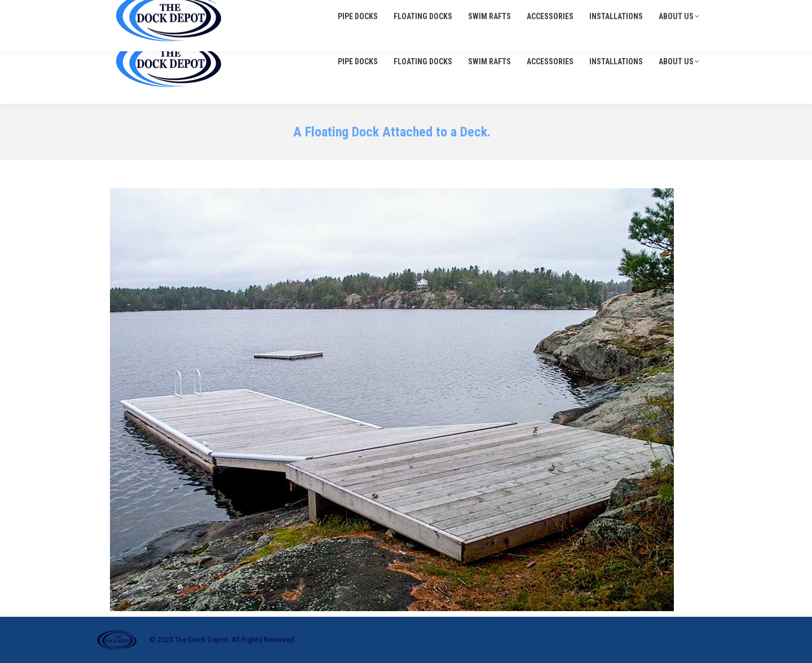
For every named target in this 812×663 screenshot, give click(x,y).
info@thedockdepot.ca (659, 11)
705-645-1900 (574, 11)
